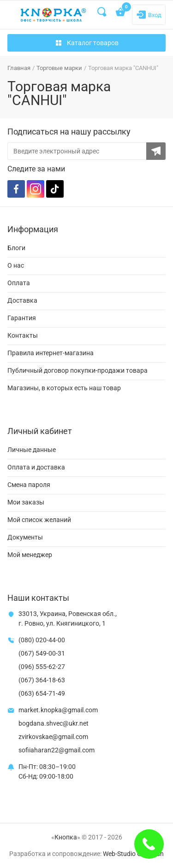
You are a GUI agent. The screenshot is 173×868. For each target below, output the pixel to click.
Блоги (16, 248)
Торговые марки (59, 68)
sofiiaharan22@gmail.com (57, 750)
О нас (16, 265)
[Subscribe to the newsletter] (156, 151)
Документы (25, 537)
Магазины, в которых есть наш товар (64, 388)
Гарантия (22, 318)
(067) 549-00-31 (42, 653)
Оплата (19, 283)
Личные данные (32, 450)
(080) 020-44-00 (42, 640)
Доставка (22, 300)
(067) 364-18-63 (42, 680)
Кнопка (66, 837)
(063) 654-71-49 (42, 693)
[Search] (102, 12)
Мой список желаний (39, 520)
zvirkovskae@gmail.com (53, 737)
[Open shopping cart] (121, 13)
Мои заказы (26, 502)
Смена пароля (29, 485)
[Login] (149, 15)
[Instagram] (36, 189)
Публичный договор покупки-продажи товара (78, 370)
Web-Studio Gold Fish (133, 854)
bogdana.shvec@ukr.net (54, 723)
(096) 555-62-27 (42, 667)
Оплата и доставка (36, 467)
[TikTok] (55, 189)
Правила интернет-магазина (51, 353)
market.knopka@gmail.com (58, 710)
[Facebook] (16, 189)
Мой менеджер (30, 555)
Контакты (23, 335)
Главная (19, 68)
